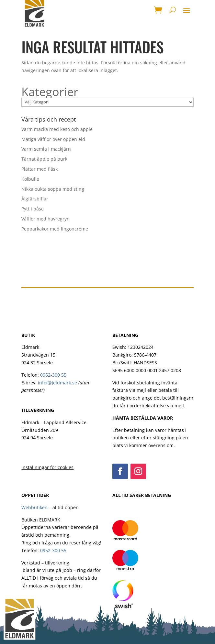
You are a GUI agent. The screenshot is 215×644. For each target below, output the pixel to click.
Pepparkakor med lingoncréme (55, 229)
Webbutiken (34, 507)
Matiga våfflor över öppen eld (53, 139)
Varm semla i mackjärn (46, 149)
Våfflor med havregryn (45, 219)
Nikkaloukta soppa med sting (53, 189)
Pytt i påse (33, 209)
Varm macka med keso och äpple (57, 129)
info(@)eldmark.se (57, 383)
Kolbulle (30, 179)
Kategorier (50, 92)
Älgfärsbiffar (35, 199)
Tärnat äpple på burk (44, 159)
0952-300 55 (53, 375)
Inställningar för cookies (47, 467)
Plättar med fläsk (40, 169)
